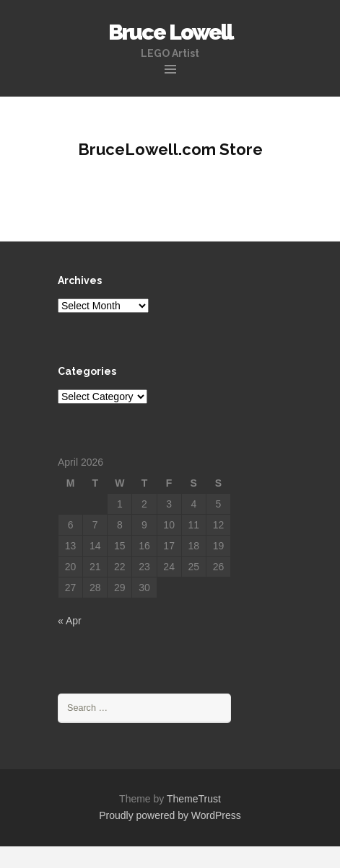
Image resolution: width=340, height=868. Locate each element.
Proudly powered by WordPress (170, 815)
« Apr (70, 621)
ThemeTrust (194, 799)
